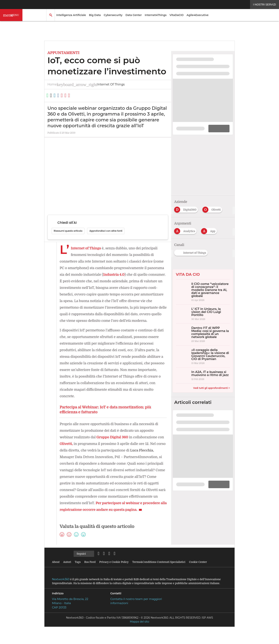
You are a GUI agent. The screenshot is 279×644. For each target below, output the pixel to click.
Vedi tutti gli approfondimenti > (212, 385)
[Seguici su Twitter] (109, 567)
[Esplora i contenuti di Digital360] (187, 205)
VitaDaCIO (176, 15)
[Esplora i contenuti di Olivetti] (214, 205)
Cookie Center (205, 575)
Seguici (84, 567)
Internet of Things (75, 84)
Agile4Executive (197, 15)
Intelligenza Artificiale (71, 15)
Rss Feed (91, 575)
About (56, 575)
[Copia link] (76, 96)
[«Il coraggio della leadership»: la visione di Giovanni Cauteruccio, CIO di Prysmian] (203, 353)
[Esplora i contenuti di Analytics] (186, 227)
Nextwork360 (61, 593)
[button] (11, 15)
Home (52, 84)
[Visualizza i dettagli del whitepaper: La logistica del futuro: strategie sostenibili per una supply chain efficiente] (203, 68)
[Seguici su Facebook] (117, 567)
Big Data (95, 15)
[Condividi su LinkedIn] (63, 96)
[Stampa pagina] (90, 96)
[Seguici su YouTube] (125, 567)
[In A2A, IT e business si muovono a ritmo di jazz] (203, 372)
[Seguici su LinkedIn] (101, 567)
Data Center (133, 15)
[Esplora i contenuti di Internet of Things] (192, 248)
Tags (78, 575)
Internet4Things (156, 15)
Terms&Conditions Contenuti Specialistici (164, 575)
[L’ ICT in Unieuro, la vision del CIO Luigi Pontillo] (203, 311)
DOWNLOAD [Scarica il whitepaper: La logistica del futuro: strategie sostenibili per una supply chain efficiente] (217, 127)
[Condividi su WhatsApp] (49, 96)
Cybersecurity (113, 15)
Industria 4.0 (135, 275)
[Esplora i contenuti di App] (210, 227)
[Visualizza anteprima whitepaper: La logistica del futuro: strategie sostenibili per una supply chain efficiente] (203, 102)
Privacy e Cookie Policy (117, 575)
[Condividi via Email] (83, 96)
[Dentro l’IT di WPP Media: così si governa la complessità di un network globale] (203, 331)
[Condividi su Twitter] (56, 96)
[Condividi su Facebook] (69, 96)
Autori (67, 575)
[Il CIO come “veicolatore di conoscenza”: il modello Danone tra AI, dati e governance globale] (203, 289)
